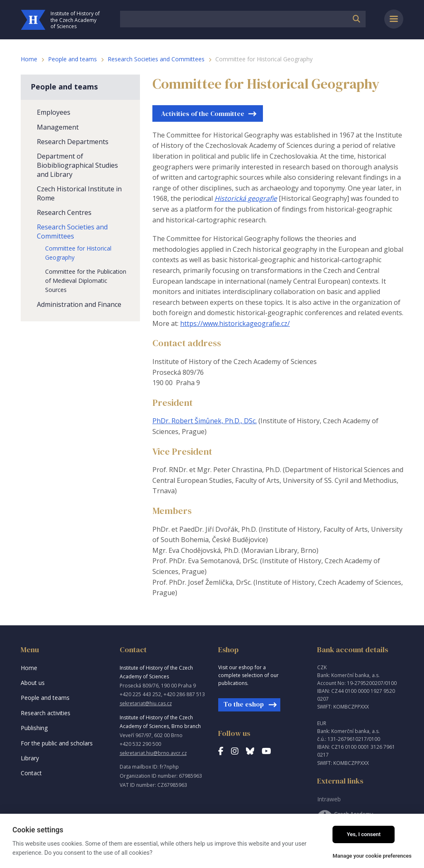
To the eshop (244, 704)
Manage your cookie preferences (372, 856)
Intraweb (329, 799)
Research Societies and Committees (156, 59)
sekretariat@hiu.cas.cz (146, 703)
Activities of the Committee (203, 113)
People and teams (72, 59)
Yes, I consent (364, 834)
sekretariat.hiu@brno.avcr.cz (153, 753)
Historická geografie (246, 198)
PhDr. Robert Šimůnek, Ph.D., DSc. (205, 421)
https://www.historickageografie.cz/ (235, 323)
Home (29, 59)
